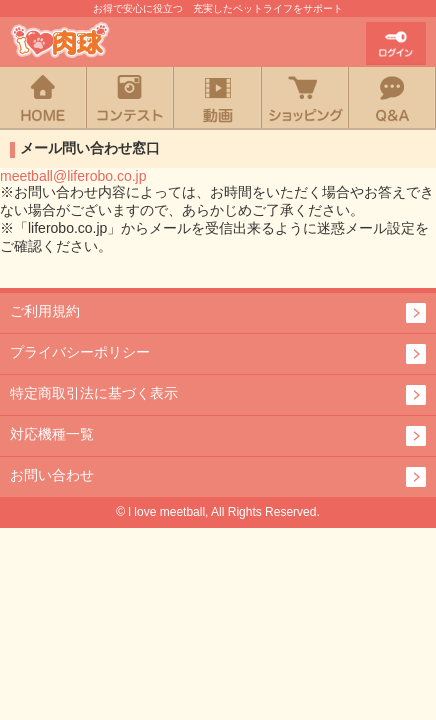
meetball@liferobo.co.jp (73, 176)
